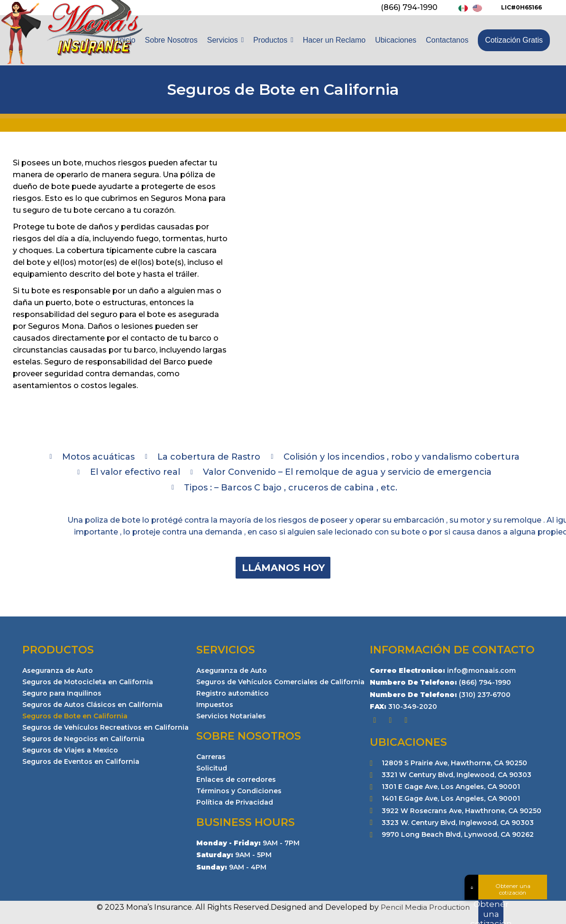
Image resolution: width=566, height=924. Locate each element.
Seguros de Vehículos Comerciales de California (280, 682)
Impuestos (215, 705)
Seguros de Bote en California (75, 716)
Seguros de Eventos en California (81, 761)
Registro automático (233, 693)
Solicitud (212, 768)
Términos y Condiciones (239, 791)
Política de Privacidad (235, 802)
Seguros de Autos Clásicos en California (92, 705)
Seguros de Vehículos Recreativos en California (105, 727)
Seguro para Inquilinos (62, 693)
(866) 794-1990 (409, 7)
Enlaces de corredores (236, 779)
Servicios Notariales (231, 716)
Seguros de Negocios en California (83, 739)
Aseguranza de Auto (58, 670)
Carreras (211, 757)
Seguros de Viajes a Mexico (70, 750)
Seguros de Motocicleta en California (88, 682)
